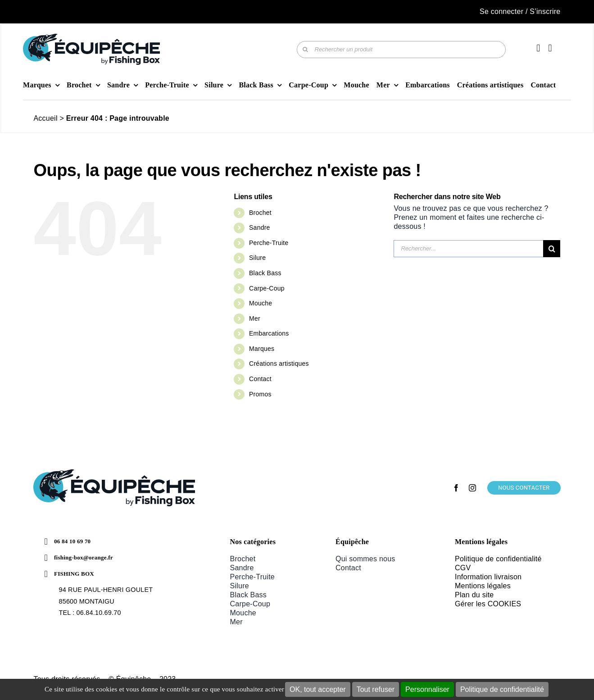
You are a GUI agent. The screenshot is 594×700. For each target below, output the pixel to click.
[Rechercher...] (468, 249)
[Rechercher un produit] (401, 50)
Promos (260, 394)
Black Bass (265, 273)
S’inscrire (545, 11)
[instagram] (472, 488)
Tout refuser (376, 689)
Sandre (260, 227)
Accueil (45, 118)
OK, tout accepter (318, 689)
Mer (255, 318)
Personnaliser (427, 689)
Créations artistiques (279, 364)
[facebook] (456, 488)
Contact (260, 379)
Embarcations (269, 333)
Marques (262, 349)
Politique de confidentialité (502, 689)
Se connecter (501, 11)
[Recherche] (305, 50)
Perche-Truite (269, 243)
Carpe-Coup (267, 288)
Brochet (260, 213)
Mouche (261, 303)
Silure (257, 258)
